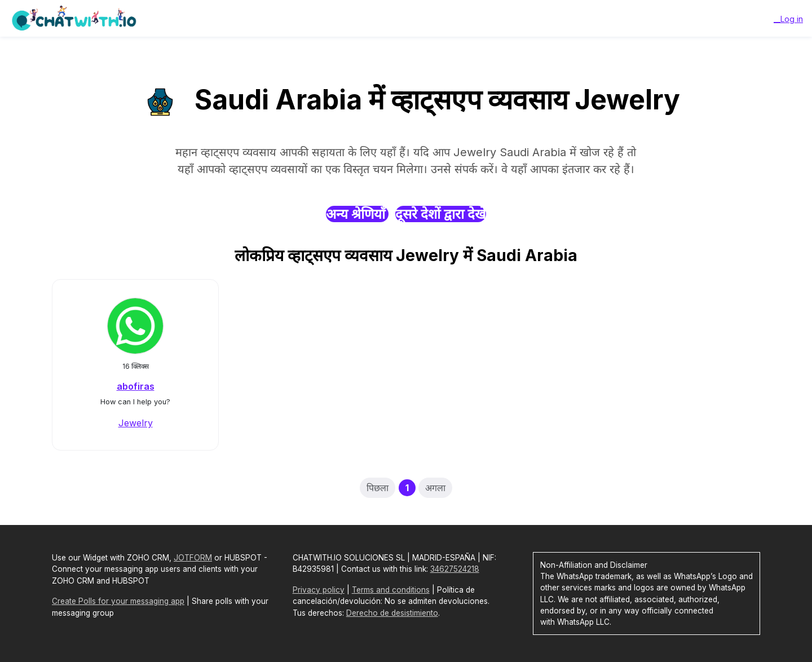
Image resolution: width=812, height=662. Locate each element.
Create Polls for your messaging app (118, 601)
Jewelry (136, 423)
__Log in (788, 19)
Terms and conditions (391, 590)
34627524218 (455, 569)
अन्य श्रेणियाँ (357, 214)
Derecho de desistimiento (392, 613)
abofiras (136, 386)
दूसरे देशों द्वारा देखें (441, 214)
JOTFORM (193, 558)
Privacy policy (319, 590)
